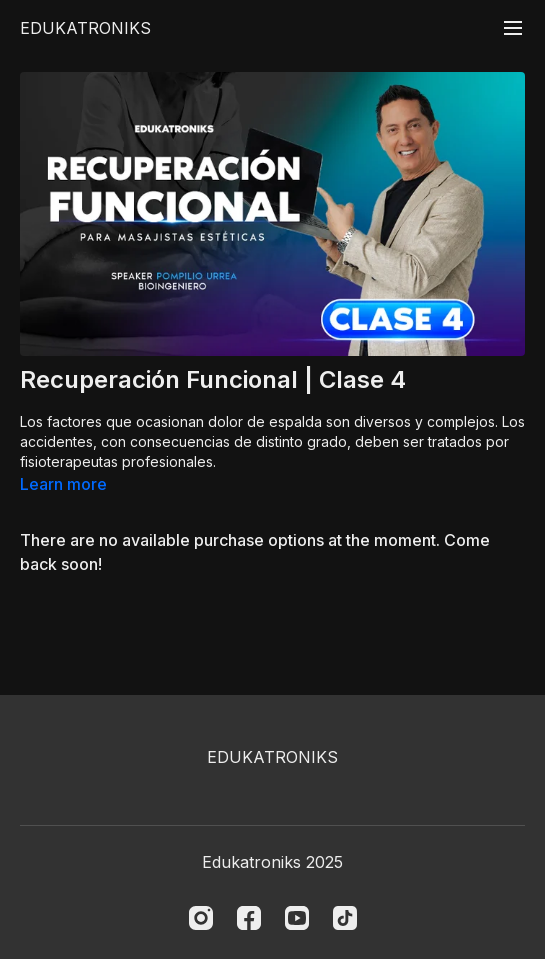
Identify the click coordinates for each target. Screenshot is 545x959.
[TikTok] (345, 918)
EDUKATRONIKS (85, 28)
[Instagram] (201, 918)
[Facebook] (249, 918)
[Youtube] (297, 918)
